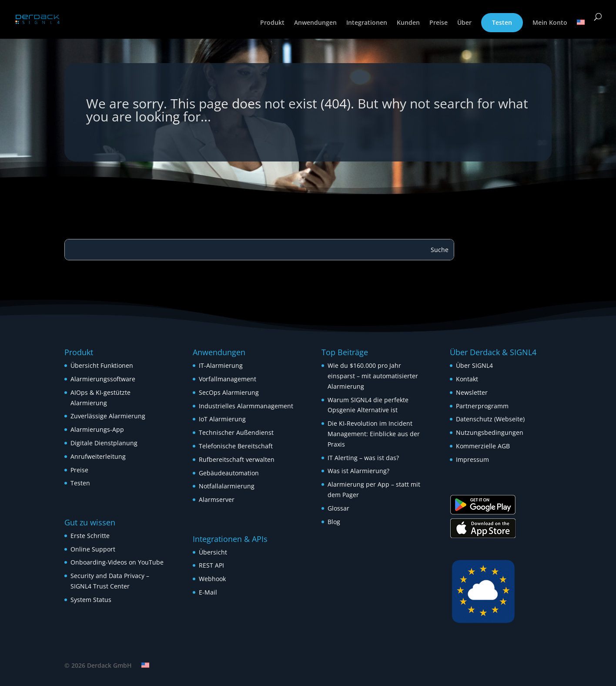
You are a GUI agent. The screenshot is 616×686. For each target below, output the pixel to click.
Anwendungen (315, 23)
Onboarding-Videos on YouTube (117, 562)
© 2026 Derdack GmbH (98, 665)
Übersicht (213, 552)
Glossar (338, 508)
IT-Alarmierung (221, 365)
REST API (211, 565)
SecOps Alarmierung (229, 392)
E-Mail (208, 592)
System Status (91, 600)
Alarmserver (217, 499)
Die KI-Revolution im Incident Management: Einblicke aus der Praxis (374, 434)
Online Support (93, 549)
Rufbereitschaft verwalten (237, 459)
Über (464, 23)
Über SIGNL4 (474, 365)
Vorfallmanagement (228, 379)
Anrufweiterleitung (98, 456)
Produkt (272, 23)
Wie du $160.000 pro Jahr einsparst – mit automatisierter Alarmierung (373, 376)
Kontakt (467, 379)
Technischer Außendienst (236, 432)
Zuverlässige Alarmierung (108, 416)
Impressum (472, 459)
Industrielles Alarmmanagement (246, 406)
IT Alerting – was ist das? (363, 458)
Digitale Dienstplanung (104, 443)
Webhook (212, 579)
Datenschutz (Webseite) (490, 419)
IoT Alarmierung (222, 419)
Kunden (408, 23)
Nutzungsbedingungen (490, 432)
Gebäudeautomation (229, 473)
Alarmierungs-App (97, 429)
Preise (439, 23)
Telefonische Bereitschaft (236, 446)
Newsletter (472, 392)
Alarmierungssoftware (103, 379)
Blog (334, 522)
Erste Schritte (90, 536)
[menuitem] (581, 29)
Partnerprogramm (482, 406)
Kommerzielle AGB (483, 446)
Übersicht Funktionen (102, 365)
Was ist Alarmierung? (358, 471)
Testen (502, 22)
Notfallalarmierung (227, 486)
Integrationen (367, 23)
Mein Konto (550, 23)
